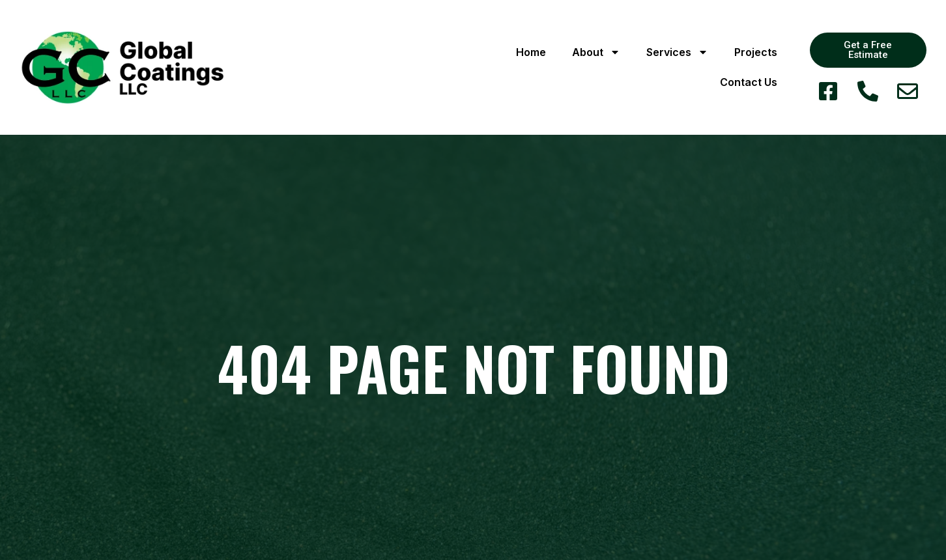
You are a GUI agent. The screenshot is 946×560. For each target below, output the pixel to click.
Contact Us (749, 82)
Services (677, 52)
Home (531, 52)
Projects (756, 52)
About (596, 52)
